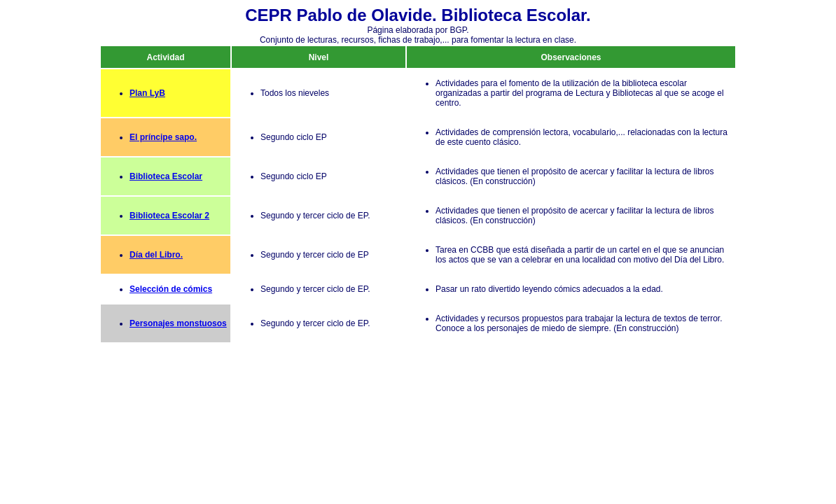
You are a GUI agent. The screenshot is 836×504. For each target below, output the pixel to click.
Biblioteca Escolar (166, 176)
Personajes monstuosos (178, 323)
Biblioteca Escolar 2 (169, 216)
